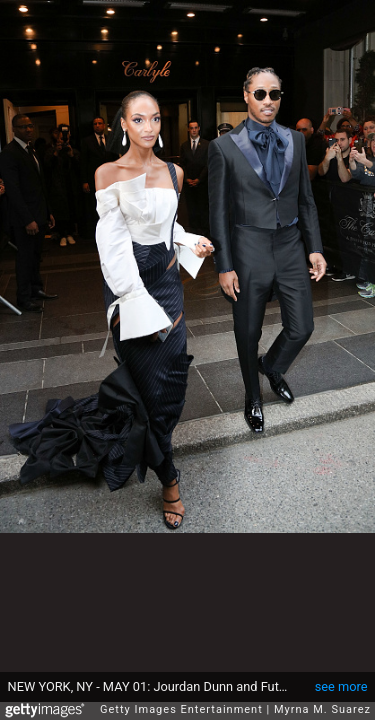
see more (341, 676)
